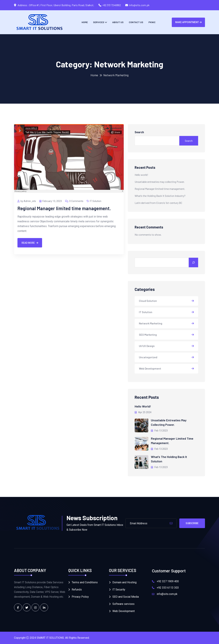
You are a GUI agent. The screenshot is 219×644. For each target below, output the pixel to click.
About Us (118, 22)
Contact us (136, 22)
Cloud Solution (148, 301)
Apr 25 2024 (143, 412)
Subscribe (192, 523)
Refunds (77, 590)
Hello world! (141, 175)
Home (85, 22)
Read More (30, 243)
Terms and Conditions (85, 582)
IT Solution (94, 201)
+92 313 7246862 (112, 5)
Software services (123, 604)
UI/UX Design (147, 346)
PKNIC (152, 22)
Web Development (150, 368)
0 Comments (74, 201)
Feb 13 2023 (159, 431)
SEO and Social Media (126, 597)
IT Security (119, 590)
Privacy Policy (80, 597)
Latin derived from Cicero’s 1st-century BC (158, 203)
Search (139, 132)
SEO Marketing (148, 335)
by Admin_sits (27, 201)
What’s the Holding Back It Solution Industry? (160, 196)
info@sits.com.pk (139, 5)
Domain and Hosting (124, 582)
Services (99, 22)
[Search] (193, 262)
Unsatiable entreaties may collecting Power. (160, 182)
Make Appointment (188, 22)
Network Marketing (151, 323)
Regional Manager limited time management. (64, 208)
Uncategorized (148, 357)
